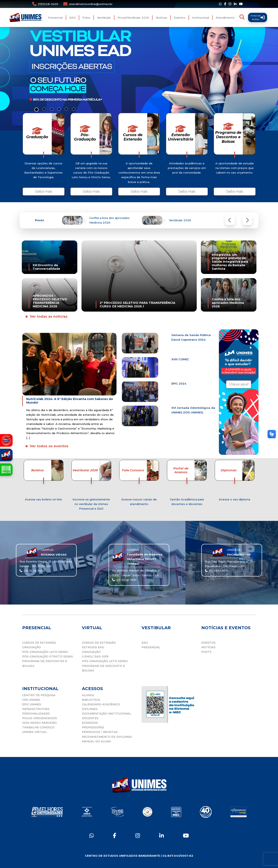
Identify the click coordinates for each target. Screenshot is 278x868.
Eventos (180, 18)
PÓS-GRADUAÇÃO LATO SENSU (45, 652)
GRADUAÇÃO (32, 647)
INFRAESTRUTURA (36, 709)
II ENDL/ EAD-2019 (95, 656)
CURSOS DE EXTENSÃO (39, 643)
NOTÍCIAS (208, 647)
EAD (72, 18)
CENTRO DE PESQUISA (39, 695)
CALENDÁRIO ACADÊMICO (101, 704)
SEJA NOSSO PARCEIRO (39, 723)
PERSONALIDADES (36, 713)
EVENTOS (208, 643)
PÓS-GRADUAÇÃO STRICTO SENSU (48, 656)
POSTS (206, 652)
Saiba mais (43, 191)
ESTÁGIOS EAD (93, 647)
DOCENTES (90, 718)
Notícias (161, 18)
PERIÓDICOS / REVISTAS (100, 732)
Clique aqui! (239, 384)
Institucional (201, 18)
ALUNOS (88, 695)
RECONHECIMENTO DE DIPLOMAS (107, 737)
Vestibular (104, 18)
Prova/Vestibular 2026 (133, 18)
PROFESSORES (93, 727)
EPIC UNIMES (32, 704)
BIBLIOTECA (91, 700)
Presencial (55, 18)
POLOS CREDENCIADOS (40, 718)
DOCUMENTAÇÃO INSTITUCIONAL (107, 713)
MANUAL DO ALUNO (96, 741)
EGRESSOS (90, 723)
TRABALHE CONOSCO (38, 727)
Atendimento (225, 18)
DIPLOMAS (90, 709)
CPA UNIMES (31, 700)
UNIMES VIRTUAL (35, 732)
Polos (86, 18)
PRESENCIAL (151, 647)
